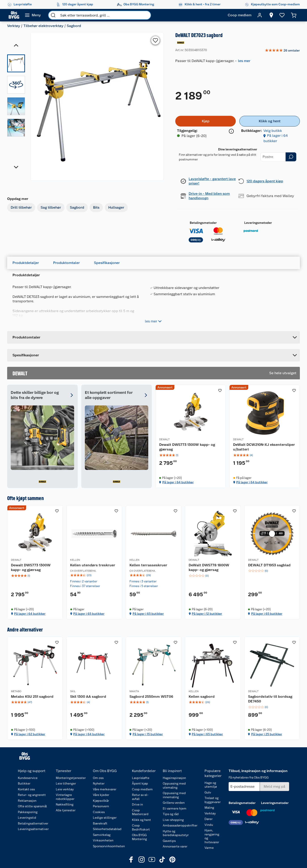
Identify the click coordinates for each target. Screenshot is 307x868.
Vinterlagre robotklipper (65, 797)
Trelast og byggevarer (213, 800)
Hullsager (116, 207)
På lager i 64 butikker (178, 482)
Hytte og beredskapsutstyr (176, 833)
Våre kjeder (101, 795)
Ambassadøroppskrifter (180, 825)
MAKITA (134, 691)
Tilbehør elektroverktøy (43, 26)
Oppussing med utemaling (174, 785)
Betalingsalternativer (33, 823)
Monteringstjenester (71, 778)
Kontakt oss (26, 789)
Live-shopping (173, 820)
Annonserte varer (175, 846)
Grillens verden (174, 803)
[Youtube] (152, 860)
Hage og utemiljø (211, 785)
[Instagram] (142, 860)
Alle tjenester (66, 810)
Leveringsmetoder (258, 223)
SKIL (73, 691)
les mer (244, 61)
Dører (209, 819)
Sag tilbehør (51, 207)
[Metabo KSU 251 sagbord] (35, 688)
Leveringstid (27, 818)
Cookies (99, 812)
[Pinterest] (172, 860)
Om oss (98, 778)
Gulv (208, 792)
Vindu (209, 825)
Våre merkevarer (105, 789)
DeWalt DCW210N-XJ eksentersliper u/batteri (264, 447)
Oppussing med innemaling (174, 795)
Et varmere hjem (175, 808)
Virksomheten (103, 840)
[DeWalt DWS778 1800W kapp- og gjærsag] (213, 562)
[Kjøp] (206, 121)
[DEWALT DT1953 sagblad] (272, 562)
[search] (53, 15)
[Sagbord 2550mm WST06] (153, 688)
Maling (209, 808)
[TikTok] (162, 860)
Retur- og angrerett (32, 795)
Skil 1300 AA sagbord (88, 697)
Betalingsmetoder (203, 223)
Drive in (137, 804)
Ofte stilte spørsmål (32, 806)
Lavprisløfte (141, 778)
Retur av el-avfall (140, 797)
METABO (16, 691)
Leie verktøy (65, 789)
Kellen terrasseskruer (148, 565)
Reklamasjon (27, 801)
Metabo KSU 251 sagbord (32, 697)
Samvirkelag (102, 835)
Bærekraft (100, 823)
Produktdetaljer (26, 263)
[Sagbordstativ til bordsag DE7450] (272, 688)
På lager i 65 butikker (89, 614)
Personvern (101, 806)
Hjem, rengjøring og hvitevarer (212, 836)
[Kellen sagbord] (213, 688)
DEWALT (164, 439)
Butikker (24, 783)
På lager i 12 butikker (207, 614)
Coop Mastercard (140, 812)
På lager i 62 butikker (30, 734)
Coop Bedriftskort (141, 827)
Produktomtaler (66, 263)
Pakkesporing (28, 812)
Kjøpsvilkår (101, 801)
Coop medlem (142, 789)
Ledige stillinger (105, 818)
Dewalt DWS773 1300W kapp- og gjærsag (187, 447)
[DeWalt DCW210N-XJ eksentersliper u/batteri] (265, 436)
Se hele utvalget (283, 373)
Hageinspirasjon (174, 778)
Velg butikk (273, 131)
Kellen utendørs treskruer (93, 565)
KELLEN (75, 560)
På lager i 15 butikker (148, 734)
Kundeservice (28, 778)
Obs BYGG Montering (139, 837)
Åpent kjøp (140, 783)
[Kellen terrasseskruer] (153, 562)
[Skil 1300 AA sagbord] (94, 688)
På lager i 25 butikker (267, 734)
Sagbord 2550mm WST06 (151, 697)
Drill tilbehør (21, 207)
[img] (191, 455)
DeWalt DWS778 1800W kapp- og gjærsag (209, 568)
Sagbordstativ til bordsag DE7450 (270, 699)
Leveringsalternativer (33, 829)
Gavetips (169, 841)
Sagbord (74, 26)
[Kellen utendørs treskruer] (94, 562)
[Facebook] (131, 860)
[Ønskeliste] (282, 15)
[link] (282, 51)
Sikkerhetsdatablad (107, 829)
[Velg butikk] (271, 15)
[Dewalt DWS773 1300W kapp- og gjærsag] (191, 436)
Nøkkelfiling (65, 804)
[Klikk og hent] (270, 121)
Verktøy (14, 26)
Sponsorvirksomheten (109, 846)
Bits (96, 207)
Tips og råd (171, 814)
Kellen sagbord (202, 697)
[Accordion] (153, 355)
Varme (209, 848)
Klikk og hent (141, 820)
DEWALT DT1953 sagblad (269, 565)
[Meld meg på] (275, 787)
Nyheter (99, 783)
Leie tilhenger (66, 783)
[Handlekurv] (294, 15)
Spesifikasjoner (107, 263)
